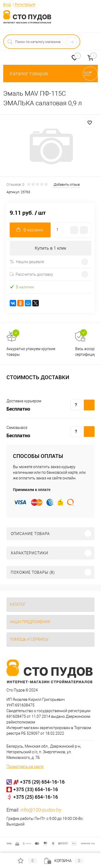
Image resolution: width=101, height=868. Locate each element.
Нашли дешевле (27, 262)
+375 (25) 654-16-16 (36, 797)
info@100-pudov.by (41, 810)
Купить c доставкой (89, 405)
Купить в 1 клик (50, 248)
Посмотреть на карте (25, 766)
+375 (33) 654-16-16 (36, 789)
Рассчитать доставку (31, 274)
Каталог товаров (50, 73)
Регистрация (25, 4)
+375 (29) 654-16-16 (42, 782)
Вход (7, 4)
